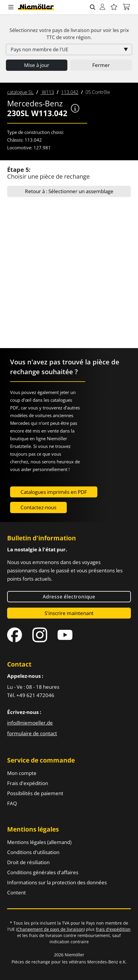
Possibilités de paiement (35, 793)
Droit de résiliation (28, 862)
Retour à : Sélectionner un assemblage (69, 191)
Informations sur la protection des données (57, 882)
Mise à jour (37, 65)
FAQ (12, 803)
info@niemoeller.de (30, 723)
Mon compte (22, 773)
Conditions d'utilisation (33, 852)
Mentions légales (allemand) (39, 842)
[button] (11, 7)
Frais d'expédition (28, 783)
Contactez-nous (38, 507)
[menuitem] (20, 92)
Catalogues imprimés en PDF (54, 492)
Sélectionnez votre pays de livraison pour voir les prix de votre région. (69, 34)
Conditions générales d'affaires (43, 872)
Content (16, 892)
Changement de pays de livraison (50, 929)
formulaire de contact (32, 733)
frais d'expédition (113, 929)
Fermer (101, 65)
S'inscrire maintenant (69, 613)
